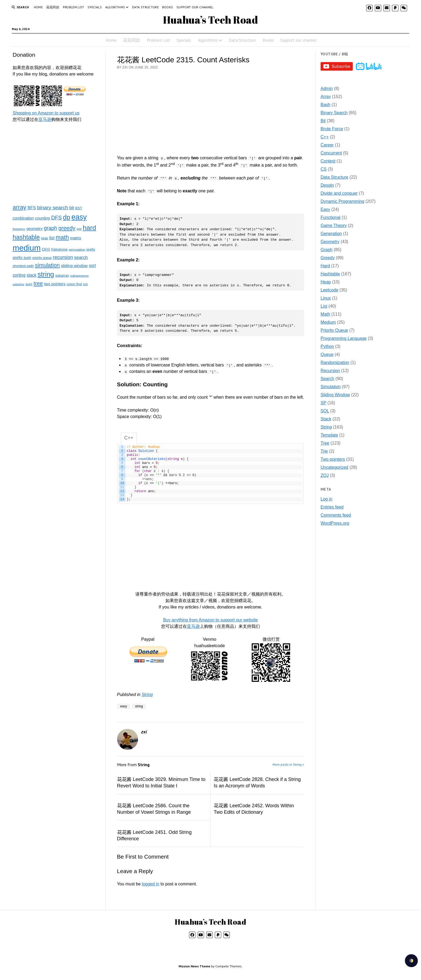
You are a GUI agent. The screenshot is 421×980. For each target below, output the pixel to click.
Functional (331, 217)
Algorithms (115, 7)
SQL (325, 411)
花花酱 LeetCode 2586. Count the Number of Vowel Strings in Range (154, 809)
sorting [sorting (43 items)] (19, 275)
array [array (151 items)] (19, 207)
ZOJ (325, 475)
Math (325, 314)
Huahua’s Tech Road (210, 20)
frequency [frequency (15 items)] (19, 229)
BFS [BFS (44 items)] (32, 208)
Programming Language (344, 338)
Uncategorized (334, 467)
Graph (326, 250)
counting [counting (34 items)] (42, 218)
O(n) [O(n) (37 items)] (46, 249)
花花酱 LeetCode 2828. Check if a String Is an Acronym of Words (257, 783)
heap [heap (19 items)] (45, 238)
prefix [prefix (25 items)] (91, 249)
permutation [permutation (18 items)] (77, 249)
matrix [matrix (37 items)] (76, 238)
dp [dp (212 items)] (67, 217)
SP (323, 403)
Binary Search (334, 113)
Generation (331, 234)
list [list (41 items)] (52, 238)
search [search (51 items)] (81, 257)
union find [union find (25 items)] (74, 284)
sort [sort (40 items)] (92, 266)
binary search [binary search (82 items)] (53, 208)
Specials (95, 7)
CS (324, 169)
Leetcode (329, 290)
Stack (326, 419)
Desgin (327, 185)
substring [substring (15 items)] (18, 284)
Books (168, 7)
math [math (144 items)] (62, 237)
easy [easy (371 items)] (79, 217)
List (324, 306)
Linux (326, 298)
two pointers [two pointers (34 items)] (55, 284)
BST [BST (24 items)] (79, 208)
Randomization (335, 363)
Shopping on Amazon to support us (46, 113)
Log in (326, 499)
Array (326, 97)
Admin (327, 89)
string (139, 706)
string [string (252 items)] (46, 274)
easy (124, 706)
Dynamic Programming (342, 201)
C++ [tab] (129, 438)
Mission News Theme (194, 966)
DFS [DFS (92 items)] (56, 218)
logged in (150, 884)
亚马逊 (45, 119)
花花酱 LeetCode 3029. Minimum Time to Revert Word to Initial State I (161, 783)
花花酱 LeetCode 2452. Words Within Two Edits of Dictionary (254, 809)
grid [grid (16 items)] (79, 229)
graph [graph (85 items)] (50, 228)
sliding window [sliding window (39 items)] (74, 266)
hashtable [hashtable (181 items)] (26, 237)
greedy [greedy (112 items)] (67, 228)
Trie (324, 451)
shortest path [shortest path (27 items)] (23, 266)
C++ (325, 137)
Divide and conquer (339, 193)
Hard (325, 266)
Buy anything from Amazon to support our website (210, 620)
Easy (325, 209)
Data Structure (145, 7)
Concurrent (331, 153)
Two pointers (333, 459)
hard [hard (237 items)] (89, 228)
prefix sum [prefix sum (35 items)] (22, 257)
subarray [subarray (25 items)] (62, 275)
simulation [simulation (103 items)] (47, 265)
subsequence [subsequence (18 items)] (79, 275)
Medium (328, 322)
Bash (325, 105)
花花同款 (53, 7)
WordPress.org (335, 523)
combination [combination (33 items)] (23, 218)
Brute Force (332, 129)
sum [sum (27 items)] (29, 284)
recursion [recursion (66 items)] (63, 257)
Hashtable (330, 274)
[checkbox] (411, 961)
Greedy (328, 258)
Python (327, 346)
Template (329, 435)
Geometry (330, 242)
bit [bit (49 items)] (72, 208)
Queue (327, 354)
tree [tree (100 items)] (38, 283)
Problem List (74, 7)
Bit (323, 121)
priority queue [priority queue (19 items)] (42, 258)
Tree (325, 443)
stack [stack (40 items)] (31, 275)
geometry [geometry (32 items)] (34, 229)
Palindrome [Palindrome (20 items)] (59, 250)
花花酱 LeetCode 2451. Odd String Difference (154, 835)
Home (38, 7)
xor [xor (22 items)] (86, 284)
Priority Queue (334, 330)
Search (327, 379)
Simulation (331, 387)
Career (327, 145)
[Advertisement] (57, 163)
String (147, 695)
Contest (328, 161)
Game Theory (334, 226)
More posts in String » (288, 764)
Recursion (330, 371)
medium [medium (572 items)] (27, 248)
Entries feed (332, 507)
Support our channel (195, 7)
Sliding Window (335, 395)
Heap (326, 282)
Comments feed (336, 515)
